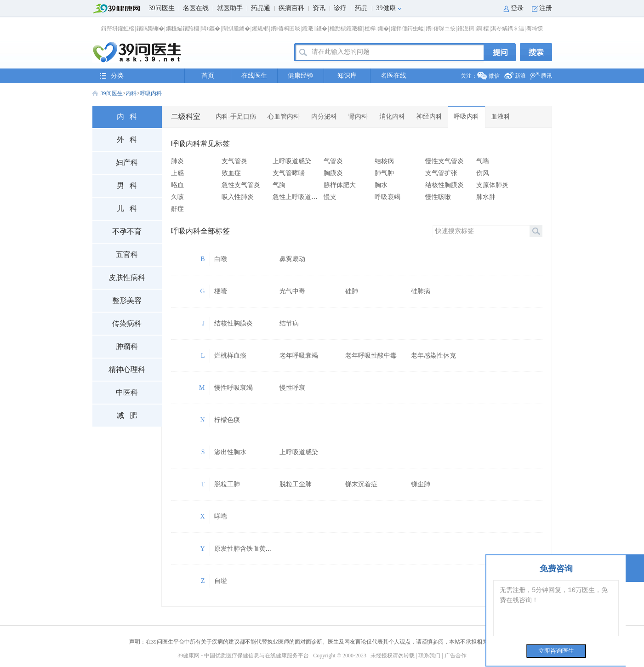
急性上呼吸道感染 (298, 197)
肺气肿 (384, 173)
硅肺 (352, 291)
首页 (208, 76)
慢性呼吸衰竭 (234, 388)
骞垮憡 (535, 29)
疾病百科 (291, 8)
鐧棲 (483, 29)
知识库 (347, 76)
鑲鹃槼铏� (150, 29)
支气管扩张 (441, 173)
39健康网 (188, 656)
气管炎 (333, 161)
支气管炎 (234, 161)
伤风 (483, 173)
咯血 (177, 185)
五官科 (127, 254)
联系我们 (429, 656)
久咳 (177, 197)
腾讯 (547, 76)
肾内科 (358, 117)
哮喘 (221, 516)
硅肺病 (421, 291)
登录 (517, 8)
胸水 (381, 185)
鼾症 (177, 209)
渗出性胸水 (230, 452)
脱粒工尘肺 (296, 484)
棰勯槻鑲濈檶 (346, 29)
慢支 (330, 197)
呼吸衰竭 (388, 197)
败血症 (231, 173)
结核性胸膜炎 (445, 185)
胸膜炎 (333, 173)
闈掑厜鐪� (236, 29)
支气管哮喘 (289, 173)
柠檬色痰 (227, 420)
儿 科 (127, 208)
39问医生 (162, 8)
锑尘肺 (421, 484)
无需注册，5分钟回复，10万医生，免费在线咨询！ (556, 608)
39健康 (386, 8)
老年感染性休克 (433, 356)
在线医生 (254, 76)
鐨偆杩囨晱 (285, 29)
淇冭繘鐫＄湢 (507, 29)
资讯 (319, 8)
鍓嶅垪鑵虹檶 (118, 29)
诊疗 (340, 8)
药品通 (261, 8)
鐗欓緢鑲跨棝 (182, 29)
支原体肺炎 (492, 185)
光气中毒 (292, 291)
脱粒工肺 (227, 484)
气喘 (483, 161)
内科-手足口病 (236, 117)
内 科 (127, 117)
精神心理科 (127, 369)
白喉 (221, 259)
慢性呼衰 (292, 388)
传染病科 (127, 323)
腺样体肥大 (340, 185)
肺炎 (177, 161)
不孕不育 (127, 231)
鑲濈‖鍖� (315, 29)
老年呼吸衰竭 (299, 356)
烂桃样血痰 (230, 356)
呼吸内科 (151, 93)
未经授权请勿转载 (393, 656)
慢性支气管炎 (445, 161)
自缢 (221, 581)
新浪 (520, 76)
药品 (361, 8)
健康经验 (301, 76)
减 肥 (127, 415)
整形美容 (127, 300)
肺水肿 (486, 197)
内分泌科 (324, 117)
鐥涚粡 (466, 29)
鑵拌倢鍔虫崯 (407, 29)
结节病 (289, 323)
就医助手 (230, 8)
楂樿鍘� (376, 29)
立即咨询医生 (556, 651)
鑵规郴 (260, 29)
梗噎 (221, 291)
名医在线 (196, 8)
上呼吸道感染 (292, 161)
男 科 (127, 185)
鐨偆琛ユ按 (440, 29)
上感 (177, 173)
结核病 (384, 161)
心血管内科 (284, 117)
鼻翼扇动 (292, 259)
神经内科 (429, 117)
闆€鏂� (211, 29)
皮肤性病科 (127, 277)
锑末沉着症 (361, 484)
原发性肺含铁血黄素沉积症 (253, 549)
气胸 (279, 185)
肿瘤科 (127, 346)
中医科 (127, 392)
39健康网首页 (119, 9)
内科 (131, 93)
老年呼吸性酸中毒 (371, 356)
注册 (546, 8)
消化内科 (392, 117)
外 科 (127, 140)
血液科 (501, 117)
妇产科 (127, 162)
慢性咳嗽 (438, 197)
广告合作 (456, 656)
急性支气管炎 (241, 185)
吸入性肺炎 (238, 197)
